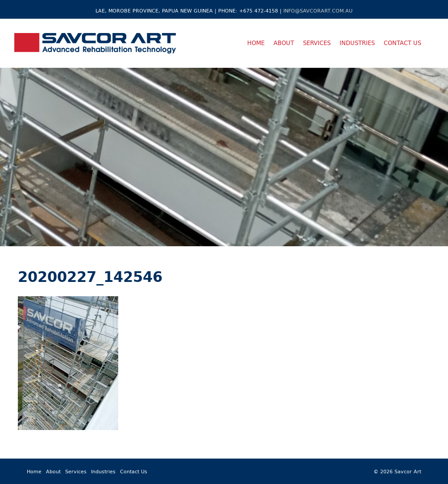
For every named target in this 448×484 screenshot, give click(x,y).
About (284, 43)
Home (256, 43)
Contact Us (402, 43)
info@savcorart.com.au (318, 10)
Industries (357, 43)
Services (317, 43)
